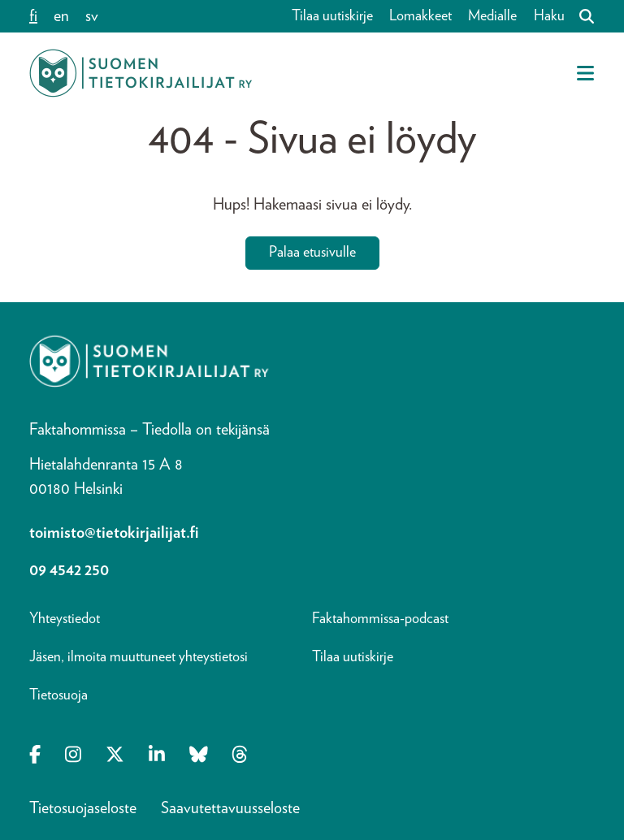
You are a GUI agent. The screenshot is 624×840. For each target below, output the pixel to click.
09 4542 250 (69, 570)
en (61, 16)
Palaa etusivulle (312, 253)
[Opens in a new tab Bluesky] (199, 756)
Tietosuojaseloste (83, 808)
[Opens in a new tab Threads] (240, 756)
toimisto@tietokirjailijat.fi (114, 533)
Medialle (492, 16)
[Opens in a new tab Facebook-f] (35, 756)
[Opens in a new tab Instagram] (73, 756)
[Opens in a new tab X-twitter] (115, 756)
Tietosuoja (58, 695)
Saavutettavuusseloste (230, 808)
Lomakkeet (420, 16)
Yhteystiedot (65, 619)
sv (92, 16)
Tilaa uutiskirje (332, 16)
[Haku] (580, 16)
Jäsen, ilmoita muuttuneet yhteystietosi (139, 657)
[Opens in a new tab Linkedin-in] (157, 756)
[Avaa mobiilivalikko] (585, 73)
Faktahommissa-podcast (380, 619)
